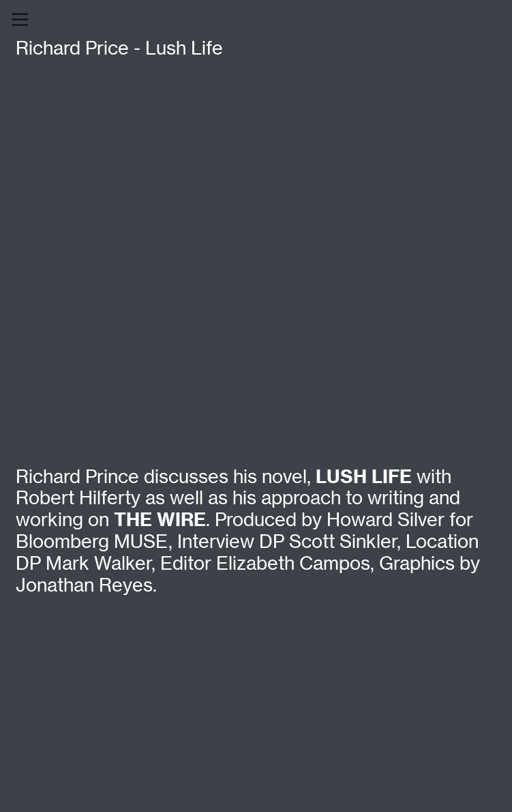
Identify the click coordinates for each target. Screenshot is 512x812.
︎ (20, 20)
